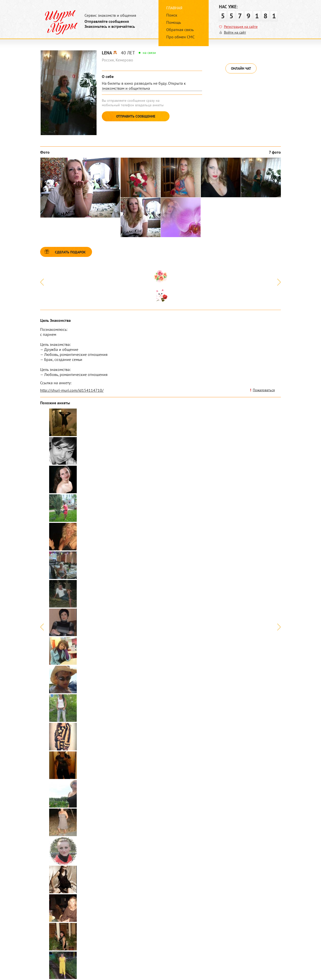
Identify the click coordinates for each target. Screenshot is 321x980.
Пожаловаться (264, 390)
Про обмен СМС (180, 37)
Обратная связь (180, 30)
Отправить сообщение (136, 116)
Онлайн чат (241, 68)
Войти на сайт (235, 32)
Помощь (174, 22)
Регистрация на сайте (241, 27)
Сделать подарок (70, 252)
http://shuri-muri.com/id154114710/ (72, 390)
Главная (174, 8)
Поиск (172, 15)
